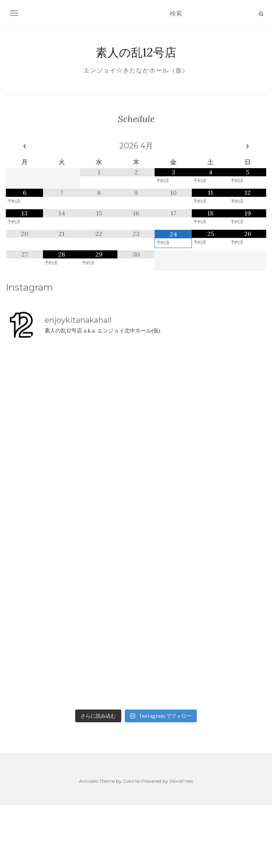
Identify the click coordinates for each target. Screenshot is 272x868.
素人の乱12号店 (136, 52)
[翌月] (248, 146)
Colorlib (132, 781)
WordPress (181, 781)
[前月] (24, 146)
